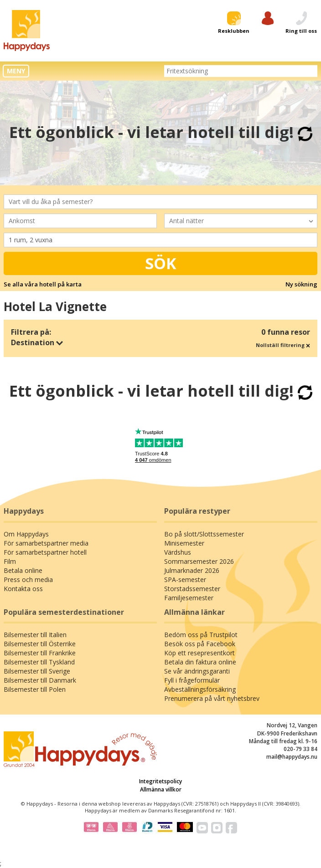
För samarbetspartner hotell (45, 552)
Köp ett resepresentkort (199, 653)
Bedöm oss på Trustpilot (201, 635)
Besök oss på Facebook (200, 644)
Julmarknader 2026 (192, 570)
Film (10, 561)
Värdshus (178, 552)
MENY (16, 71)
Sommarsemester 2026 (199, 561)
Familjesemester (189, 598)
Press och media (28, 580)
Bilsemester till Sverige (37, 671)
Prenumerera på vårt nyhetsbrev (212, 698)
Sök (161, 263)
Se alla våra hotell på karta (43, 284)
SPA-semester (185, 580)
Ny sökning (301, 284)
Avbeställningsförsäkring (200, 689)
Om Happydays (26, 534)
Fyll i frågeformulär (192, 680)
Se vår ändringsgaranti (197, 671)
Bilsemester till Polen (35, 689)
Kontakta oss (23, 589)
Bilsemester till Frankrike (40, 653)
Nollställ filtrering (283, 345)
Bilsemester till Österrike (40, 644)
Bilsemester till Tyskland (39, 662)
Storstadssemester (192, 589)
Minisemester (184, 543)
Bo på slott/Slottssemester (204, 534)
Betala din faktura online (200, 662)
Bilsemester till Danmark (40, 680)
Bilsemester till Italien (35, 635)
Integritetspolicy (160, 781)
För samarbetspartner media (46, 543)
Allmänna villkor (161, 789)
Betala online (23, 570)
